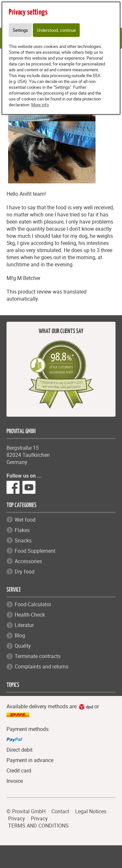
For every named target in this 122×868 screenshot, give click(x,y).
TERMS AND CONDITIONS (38, 826)
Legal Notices (91, 811)
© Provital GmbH (26, 811)
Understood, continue (56, 30)
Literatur (24, 625)
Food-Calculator (33, 604)
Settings (20, 30)
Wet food (25, 520)
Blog (20, 635)
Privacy (17, 818)
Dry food (25, 572)
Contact (60, 811)
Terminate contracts (38, 656)
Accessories (28, 561)
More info (40, 105)
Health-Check (30, 615)
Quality (23, 646)
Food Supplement (35, 551)
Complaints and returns (41, 666)
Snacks (23, 540)
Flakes (22, 530)
